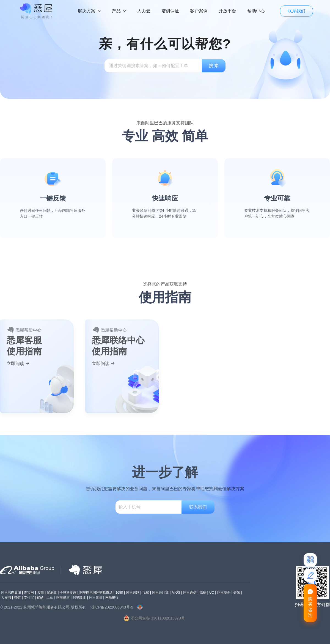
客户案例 (199, 11)
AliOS (176, 593)
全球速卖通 (68, 593)
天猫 (40, 593)
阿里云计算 (160, 593)
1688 (119, 593)
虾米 (237, 593)
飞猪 (146, 593)
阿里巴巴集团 (11, 593)
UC (212, 593)
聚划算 (52, 593)
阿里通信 (190, 593)
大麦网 (6, 598)
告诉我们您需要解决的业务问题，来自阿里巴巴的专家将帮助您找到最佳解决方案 (165, 489)
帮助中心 (256, 11)
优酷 (40, 598)
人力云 (144, 11)
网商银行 (112, 598)
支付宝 (29, 598)
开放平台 (227, 11)
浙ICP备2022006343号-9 (112, 607)
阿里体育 (96, 598)
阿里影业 (79, 598)
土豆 (50, 598)
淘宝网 (29, 593)
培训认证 (170, 11)
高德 (203, 593)
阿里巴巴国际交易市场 (96, 593)
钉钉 (17, 598)
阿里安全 (224, 593)
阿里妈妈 (133, 593)
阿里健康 (63, 598)
